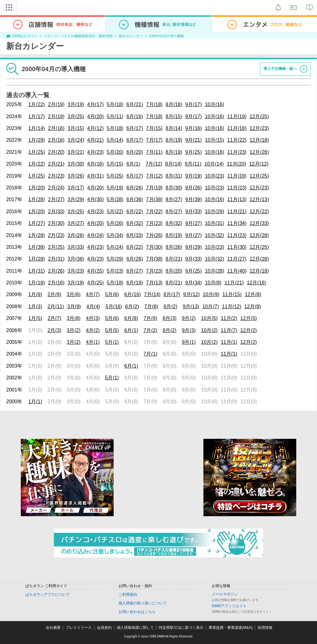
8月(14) (174, 128)
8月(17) (172, 294)
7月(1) (150, 354)
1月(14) (37, 128)
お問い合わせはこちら (137, 612)
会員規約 (104, 628)
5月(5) (112, 330)
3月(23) (76, 271)
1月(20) (37, 188)
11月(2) (229, 318)
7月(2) (150, 330)
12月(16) (256, 283)
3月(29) (76, 199)
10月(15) (215, 140)
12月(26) (259, 152)
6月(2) (132, 307)
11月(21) (237, 212)
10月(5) (209, 318)
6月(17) (135, 128)
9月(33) (193, 212)
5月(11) (115, 117)
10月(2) (209, 330)
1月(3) (35, 307)
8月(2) (170, 307)
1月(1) (35, 402)
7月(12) (154, 164)
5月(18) (115, 104)
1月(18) (37, 283)
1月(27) (37, 223)
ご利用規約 (128, 594)
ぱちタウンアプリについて (48, 594)
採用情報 (265, 628)
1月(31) (37, 271)
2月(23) (56, 176)
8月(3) (170, 318)
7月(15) (154, 128)
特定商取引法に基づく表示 (181, 628)
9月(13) (191, 307)
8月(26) (174, 247)
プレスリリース (79, 628)
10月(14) (214, 164)
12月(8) (253, 294)
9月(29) (193, 247)
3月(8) (74, 318)
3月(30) (76, 164)
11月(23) (237, 152)
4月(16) (96, 164)
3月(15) (76, 128)
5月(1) (112, 342)
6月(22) (135, 212)
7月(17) (154, 140)
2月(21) (56, 164)
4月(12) (96, 128)
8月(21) (174, 259)
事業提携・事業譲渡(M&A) (231, 628)
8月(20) (174, 271)
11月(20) (237, 164)
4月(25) (96, 271)
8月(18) (174, 104)
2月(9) (54, 294)
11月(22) (237, 140)
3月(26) (76, 176)
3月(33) (76, 247)
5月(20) (115, 152)
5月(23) (115, 271)
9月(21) (193, 140)
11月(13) (237, 199)
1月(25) (37, 152)
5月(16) (114, 307)
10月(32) (215, 235)
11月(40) (237, 271)
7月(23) (154, 223)
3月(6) (74, 294)
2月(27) (56, 199)
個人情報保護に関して (135, 628)
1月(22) (37, 104)
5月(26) (115, 223)
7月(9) (150, 318)
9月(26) (193, 188)
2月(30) (56, 223)
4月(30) (96, 199)
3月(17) (76, 188)
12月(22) (259, 212)
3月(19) (76, 104)
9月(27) (193, 223)
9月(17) (193, 104)
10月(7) (211, 307)
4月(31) (96, 176)
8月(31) (174, 176)
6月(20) (135, 152)
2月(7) (54, 318)
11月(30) (237, 247)
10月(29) (215, 212)
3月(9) (74, 307)
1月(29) (37, 140)
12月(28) (259, 235)
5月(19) (115, 188)
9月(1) (189, 342)
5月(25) (115, 176)
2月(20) (56, 152)
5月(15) (115, 164)
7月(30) (154, 247)
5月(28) (115, 199)
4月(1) (93, 342)
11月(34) (237, 223)
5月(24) (115, 247)
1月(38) (37, 247)
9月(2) (189, 318)
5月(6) (112, 294)
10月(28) (215, 271)
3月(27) (76, 223)
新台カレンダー (131, 36)
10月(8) (213, 283)
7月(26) (154, 235)
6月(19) (135, 283)
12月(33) (259, 223)
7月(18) (154, 104)
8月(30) (174, 188)
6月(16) (135, 117)
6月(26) (135, 188)
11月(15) (232, 294)
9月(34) (193, 283)
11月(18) (237, 128)
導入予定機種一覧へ (280, 69)
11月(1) (229, 342)
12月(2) (248, 330)
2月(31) (56, 259)
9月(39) (193, 199)
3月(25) (76, 117)
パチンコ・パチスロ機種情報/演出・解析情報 (78, 36)
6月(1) (133, 164)
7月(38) (154, 199)
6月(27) (135, 271)
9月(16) (193, 128)
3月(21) (76, 152)
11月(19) (237, 117)
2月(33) (56, 212)
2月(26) (56, 271)
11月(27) (237, 259)
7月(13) (154, 283)
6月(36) (135, 199)
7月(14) (152, 294)
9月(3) (189, 330)
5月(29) (115, 259)
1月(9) (35, 294)
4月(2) (93, 330)
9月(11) (193, 164)
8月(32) (174, 223)
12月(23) (259, 128)
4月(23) (96, 152)
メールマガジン (225, 594)
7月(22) (154, 212)
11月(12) (232, 307)
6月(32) (135, 223)
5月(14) (115, 140)
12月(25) (259, 117)
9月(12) (191, 294)
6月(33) (135, 235)
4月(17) (96, 104)
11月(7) (229, 330)
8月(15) (174, 117)
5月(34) (115, 235)
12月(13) (259, 199)
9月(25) (193, 152)
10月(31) (215, 223)
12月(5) (248, 318)
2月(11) (56, 307)
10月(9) (211, 294)
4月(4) (93, 307)
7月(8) (151, 307)
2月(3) (54, 330)
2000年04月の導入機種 (166, 36)
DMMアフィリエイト (229, 606)
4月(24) (96, 235)
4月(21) (96, 140)
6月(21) (135, 104)
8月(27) (174, 199)
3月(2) (74, 330)
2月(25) (56, 247)
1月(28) (37, 199)
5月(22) (115, 212)
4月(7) (93, 294)
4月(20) (96, 117)
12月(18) (259, 140)
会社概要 (53, 628)
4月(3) (93, 318)
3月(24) (76, 140)
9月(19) (193, 176)
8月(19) (174, 140)
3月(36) (76, 259)
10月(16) (215, 104)
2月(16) (56, 128)
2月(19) (56, 104)
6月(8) (131, 318)
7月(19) (154, 188)
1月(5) (35, 318)
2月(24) (56, 188)
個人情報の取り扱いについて (143, 603)
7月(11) (154, 152)
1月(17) (37, 117)
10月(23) (215, 176)
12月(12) (259, 164)
